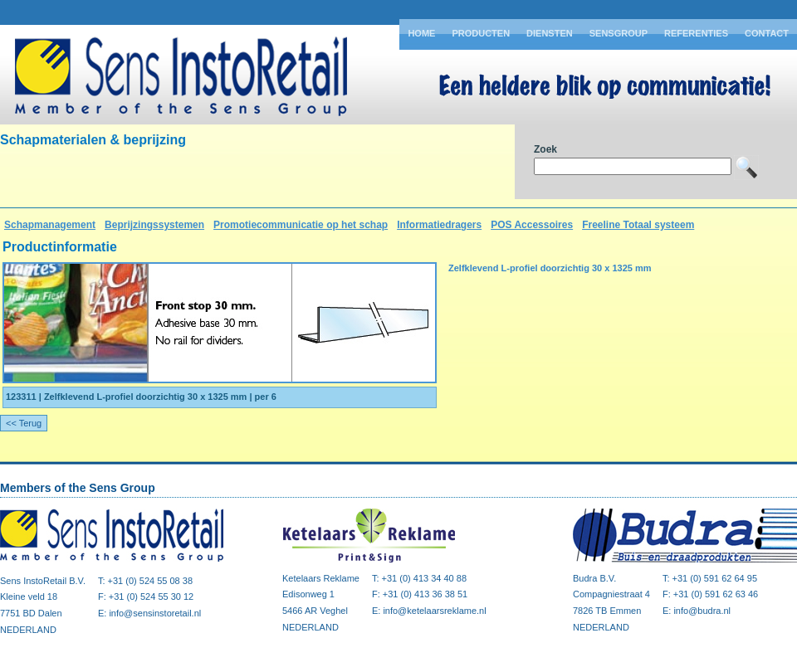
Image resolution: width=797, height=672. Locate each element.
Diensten (550, 33)
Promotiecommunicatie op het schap (301, 225)
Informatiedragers (439, 225)
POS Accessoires (532, 225)
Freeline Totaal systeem (638, 225)
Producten (481, 33)
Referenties (696, 33)
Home (421, 33)
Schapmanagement (50, 225)
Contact (767, 33)
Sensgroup (619, 33)
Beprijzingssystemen (154, 225)
